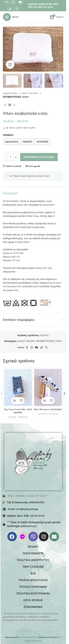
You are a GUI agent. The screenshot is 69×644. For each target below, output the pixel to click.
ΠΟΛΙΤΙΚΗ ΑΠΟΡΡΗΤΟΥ (33, 560)
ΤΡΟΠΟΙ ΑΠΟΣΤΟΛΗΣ (33, 580)
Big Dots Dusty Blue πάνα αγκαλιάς (18, 411)
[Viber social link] (17, 9)
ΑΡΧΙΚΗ (33, 547)
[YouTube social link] (37, 348)
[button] (7, 49)
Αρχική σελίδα (10, 93)
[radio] (12, 142)
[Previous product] (5, 105)
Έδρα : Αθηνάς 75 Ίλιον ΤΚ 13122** (28, 496)
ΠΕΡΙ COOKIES (33, 567)
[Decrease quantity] (5, 157)
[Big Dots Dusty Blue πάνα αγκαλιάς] (18, 387)
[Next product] (14, 105)
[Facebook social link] (27, 348)
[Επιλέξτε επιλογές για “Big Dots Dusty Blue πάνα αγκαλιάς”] (15, 401)
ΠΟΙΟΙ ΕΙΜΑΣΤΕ (33, 553)
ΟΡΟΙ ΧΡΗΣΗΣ (33, 600)
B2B (33, 573)
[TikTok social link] (10, 9)
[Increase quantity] (16, 157)
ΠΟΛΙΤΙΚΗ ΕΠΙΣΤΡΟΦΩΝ (33, 593)
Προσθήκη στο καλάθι (39, 157)
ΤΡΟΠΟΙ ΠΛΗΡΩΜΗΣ (33, 587)
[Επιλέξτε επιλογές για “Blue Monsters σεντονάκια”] (45, 401)
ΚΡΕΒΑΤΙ (8, 135)
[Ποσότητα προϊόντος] (11, 157)
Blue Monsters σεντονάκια (48, 409)
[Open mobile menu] (11, 17)
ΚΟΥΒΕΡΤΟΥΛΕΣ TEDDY (16, 97)
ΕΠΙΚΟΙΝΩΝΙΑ (33, 607)
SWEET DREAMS (30, 93)
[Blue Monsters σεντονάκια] (48, 387)
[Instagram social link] (32, 348)
